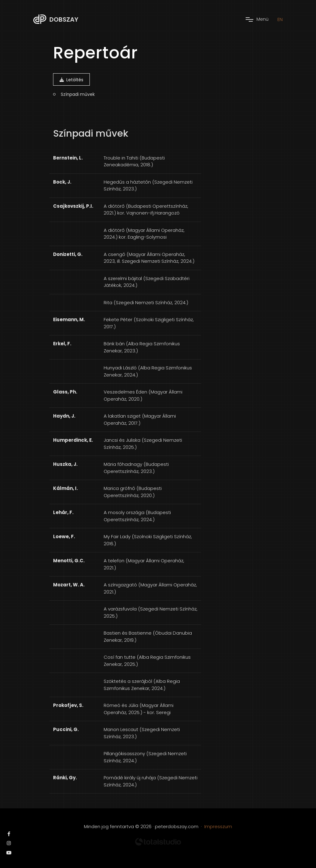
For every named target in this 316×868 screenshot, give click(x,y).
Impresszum (218, 826)
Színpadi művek (78, 94)
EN (280, 19)
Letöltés (71, 80)
